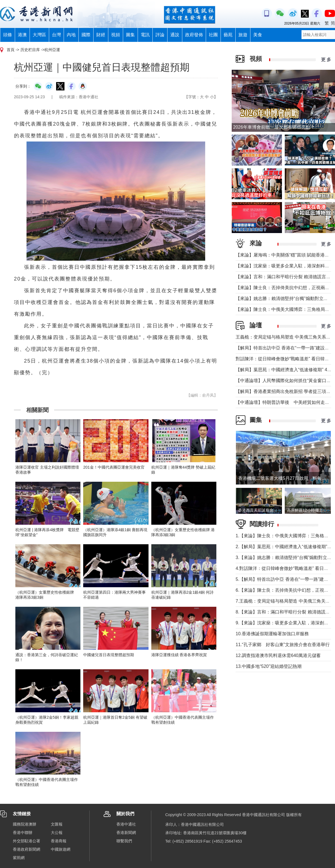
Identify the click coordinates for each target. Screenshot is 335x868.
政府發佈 (194, 35)
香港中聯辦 (23, 833)
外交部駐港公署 (27, 841)
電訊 (145, 35)
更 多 (326, 60)
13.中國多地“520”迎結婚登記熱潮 (269, 666)
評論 (160, 35)
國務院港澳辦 (25, 824)
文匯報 (57, 824)
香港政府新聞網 (27, 849)
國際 (86, 35)
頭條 (8, 35)
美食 (258, 35)
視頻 (116, 35)
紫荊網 (19, 858)
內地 (71, 35)
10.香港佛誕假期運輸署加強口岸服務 (272, 634)
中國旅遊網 (61, 849)
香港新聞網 (126, 833)
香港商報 (59, 841)
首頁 (11, 50)
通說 (175, 35)
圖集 (130, 35)
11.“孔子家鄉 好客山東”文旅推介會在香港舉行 (283, 645)
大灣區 (39, 35)
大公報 (57, 833)
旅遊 (243, 35)
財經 (101, 35)
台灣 (56, 35)
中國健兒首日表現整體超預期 (109, 655)
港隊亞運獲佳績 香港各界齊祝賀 (179, 655)
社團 (213, 35)
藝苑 (228, 35)
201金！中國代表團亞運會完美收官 (114, 467)
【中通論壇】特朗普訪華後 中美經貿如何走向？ (285, 402)
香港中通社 (126, 824)
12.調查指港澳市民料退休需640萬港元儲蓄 (278, 655)
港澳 (22, 35)
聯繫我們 (124, 841)
